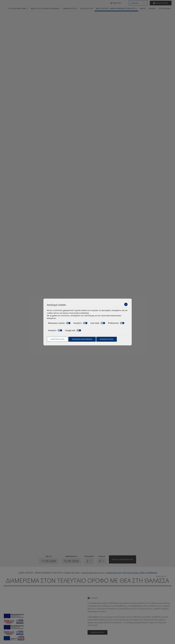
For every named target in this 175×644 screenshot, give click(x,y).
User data (98, 323)
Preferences (116, 323)
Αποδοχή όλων (107, 339)
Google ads (73, 330)
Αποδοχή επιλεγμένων (82, 339)
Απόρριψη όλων (57, 339)
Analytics (80, 323)
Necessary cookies (59, 323)
